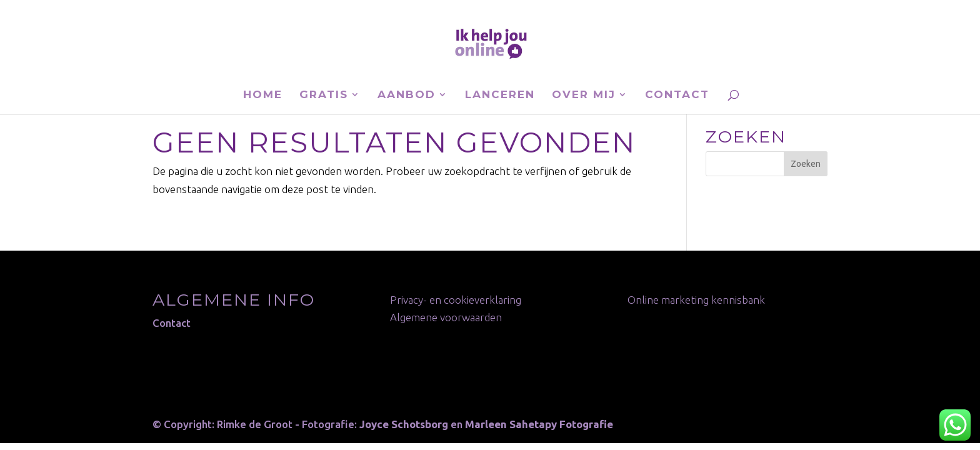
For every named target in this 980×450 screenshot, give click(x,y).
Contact (677, 95)
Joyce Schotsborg (404, 424)
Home (263, 95)
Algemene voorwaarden (446, 317)
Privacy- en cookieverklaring (456, 300)
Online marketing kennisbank (696, 300)
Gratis (324, 95)
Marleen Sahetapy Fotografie (539, 424)
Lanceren (500, 95)
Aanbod (407, 95)
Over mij (584, 95)
